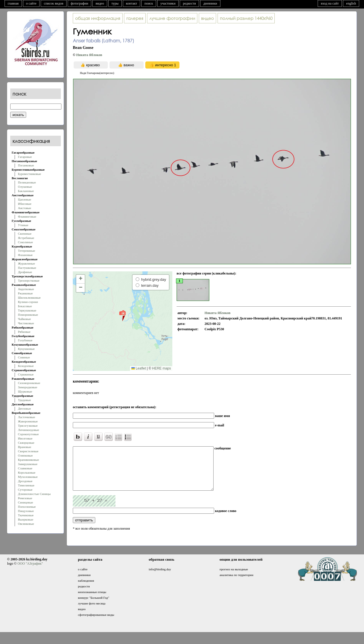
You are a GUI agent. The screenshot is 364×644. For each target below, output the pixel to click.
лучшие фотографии (172, 18)
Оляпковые (25, 455)
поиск (149, 3)
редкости (189, 3)
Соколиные (25, 242)
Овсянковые (26, 524)
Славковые (25, 468)
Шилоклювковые (29, 298)
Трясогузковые (28, 426)
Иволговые (25, 438)
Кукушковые (26, 349)
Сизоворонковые (29, 383)
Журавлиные (26, 263)
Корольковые (27, 472)
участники (168, 3)
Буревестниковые (29, 174)
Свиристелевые (28, 451)
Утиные (23, 225)
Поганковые (26, 165)
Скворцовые (26, 443)
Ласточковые (26, 417)
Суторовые (25, 490)
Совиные (24, 357)
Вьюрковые (26, 519)
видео (100, 3)
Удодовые (24, 400)
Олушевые (25, 187)
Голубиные (25, 340)
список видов (53, 3)
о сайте (31, 3)
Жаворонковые (28, 421)
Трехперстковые (29, 280)
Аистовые (24, 208)
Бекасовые (25, 306)
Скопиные (25, 234)
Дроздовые (25, 481)
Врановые (25, 447)
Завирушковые (28, 464)
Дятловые (24, 408)
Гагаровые (25, 157)
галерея (135, 18)
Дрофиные (25, 272)
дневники (210, 3)
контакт (132, 3)
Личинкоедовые (28, 430)
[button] (122, 315)
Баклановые (26, 191)
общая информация (98, 18)
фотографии (80, 3)
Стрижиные (26, 374)
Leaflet (139, 368)
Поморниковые (28, 315)
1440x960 (246, 18)
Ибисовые (25, 204)
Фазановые (25, 255)
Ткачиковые (26, 515)
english (351, 3)
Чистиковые (26, 323)
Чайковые (24, 319)
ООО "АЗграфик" (30, 572)
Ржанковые (25, 293)
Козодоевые (26, 366)
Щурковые (25, 391)
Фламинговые (27, 216)
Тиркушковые (27, 310)
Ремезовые (25, 498)
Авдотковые (26, 289)
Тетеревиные (27, 251)
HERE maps (162, 368)
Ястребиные (26, 238)
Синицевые (25, 502)
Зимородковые (28, 387)
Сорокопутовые (28, 434)
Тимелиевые (26, 485)
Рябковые (24, 332)
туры (115, 3)
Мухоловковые (28, 477)
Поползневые (27, 507)
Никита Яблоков (89, 55)
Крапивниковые (28, 460)
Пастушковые (27, 268)
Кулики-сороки (28, 302)
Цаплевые (24, 199)
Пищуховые (26, 511)
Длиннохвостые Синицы (34, 494)
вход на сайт (330, 3)
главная (13, 3)
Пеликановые (27, 182)
